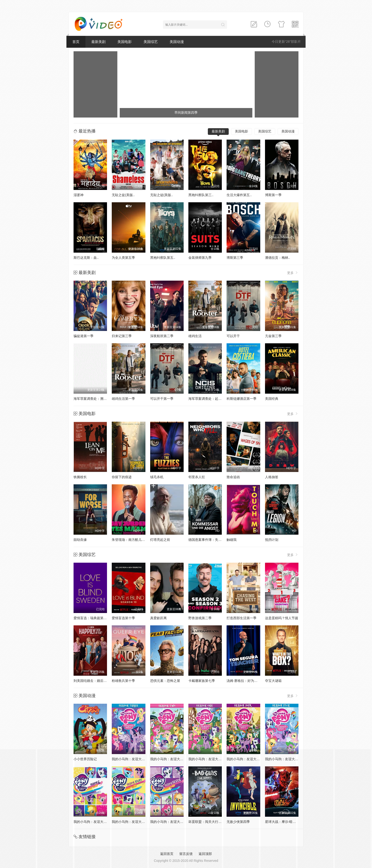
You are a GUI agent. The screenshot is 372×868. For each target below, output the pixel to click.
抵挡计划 (272, 540)
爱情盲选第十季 (123, 618)
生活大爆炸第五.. (239, 195)
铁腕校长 (80, 477)
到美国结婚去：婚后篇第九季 (95, 681)
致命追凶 (233, 477)
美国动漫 (177, 42)
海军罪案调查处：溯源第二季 (95, 399)
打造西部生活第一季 (242, 618)
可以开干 (233, 336)
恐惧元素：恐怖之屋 (165, 681)
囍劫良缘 (80, 540)
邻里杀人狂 (197, 477)
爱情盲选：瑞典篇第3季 (91, 618)
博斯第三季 (235, 258)
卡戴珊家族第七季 (202, 681)
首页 (76, 42)
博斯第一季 (273, 195)
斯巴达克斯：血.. (86, 258)
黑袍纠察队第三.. (201, 195)
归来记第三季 (122, 336)
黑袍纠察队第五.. (163, 258)
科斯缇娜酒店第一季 (242, 399)
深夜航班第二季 (162, 336)
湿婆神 (79, 195)
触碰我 (232, 540)
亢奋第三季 (273, 336)
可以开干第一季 (162, 399)
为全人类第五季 (123, 258)
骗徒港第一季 (84, 336)
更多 (293, 273)
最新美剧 (98, 42)
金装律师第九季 (200, 258)
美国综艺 (151, 42)
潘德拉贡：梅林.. (278, 258)
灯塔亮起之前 (160, 540)
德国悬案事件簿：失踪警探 (208, 540)
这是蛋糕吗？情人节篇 (282, 618)
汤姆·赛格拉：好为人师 (244, 681)
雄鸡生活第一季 (123, 399)
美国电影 (125, 42)
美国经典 (272, 399)
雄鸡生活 (195, 336)
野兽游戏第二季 (200, 618)
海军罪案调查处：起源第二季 (210, 399)
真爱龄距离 (158, 618)
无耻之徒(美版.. (123, 195)
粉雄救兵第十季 (123, 681)
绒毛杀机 (157, 477)
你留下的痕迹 (122, 477)
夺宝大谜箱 (273, 681)
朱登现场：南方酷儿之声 (130, 540)
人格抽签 (272, 477)
